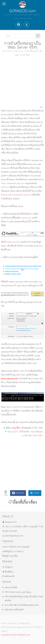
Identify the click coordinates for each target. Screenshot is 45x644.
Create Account (13, 242)
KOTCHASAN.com (9, 627)
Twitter (36, 493)
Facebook (20, 493)
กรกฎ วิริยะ (16, 428)
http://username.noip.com (13, 183)
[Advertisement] (22, 83)
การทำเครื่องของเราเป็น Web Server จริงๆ (32, 434)
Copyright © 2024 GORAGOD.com (16, 635)
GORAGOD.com (22, 11)
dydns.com (26, 218)
